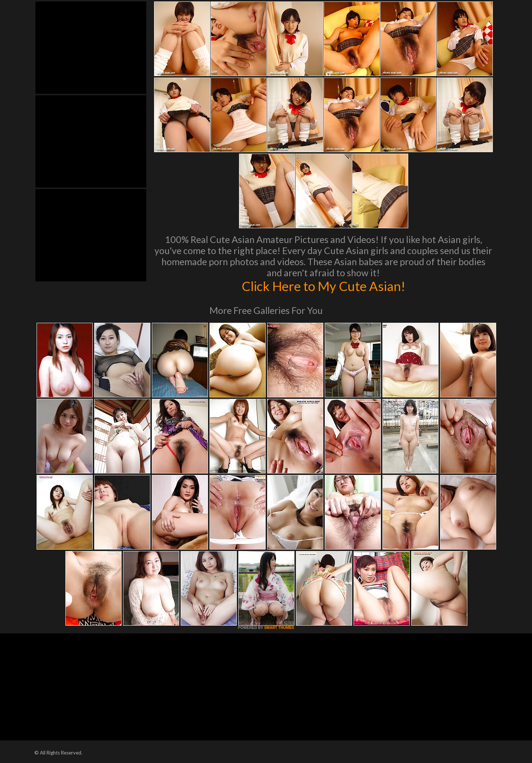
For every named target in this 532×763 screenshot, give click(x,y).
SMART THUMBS (279, 628)
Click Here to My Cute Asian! (323, 286)
